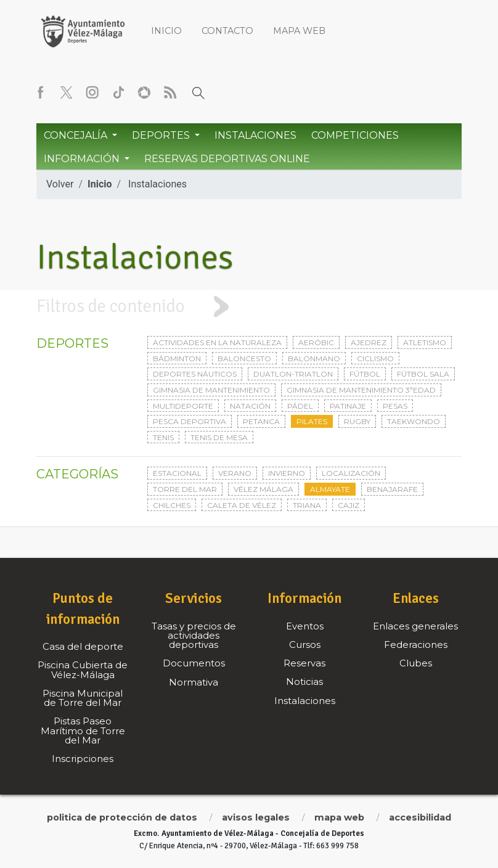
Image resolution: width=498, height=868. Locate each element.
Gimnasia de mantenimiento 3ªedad (361, 390)
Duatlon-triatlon (293, 374)
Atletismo (425, 342)
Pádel (300, 406)
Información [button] (83, 159)
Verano (235, 473)
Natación (250, 406)
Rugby (357, 421)
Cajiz (349, 505)
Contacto (227, 31)
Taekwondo (414, 421)
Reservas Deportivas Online (227, 159)
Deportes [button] (162, 135)
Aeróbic (316, 342)
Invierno (287, 473)
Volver (60, 184)
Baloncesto (244, 358)
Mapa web (299, 31)
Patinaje (348, 406)
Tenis (163, 437)
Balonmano (314, 358)
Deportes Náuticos (195, 374)
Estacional (177, 473)
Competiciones (355, 135)
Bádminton (177, 358)
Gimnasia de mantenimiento (211, 390)
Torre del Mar (185, 489)
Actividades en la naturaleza (217, 342)
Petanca (261, 421)
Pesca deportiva (190, 421)
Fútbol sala (423, 374)
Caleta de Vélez (242, 505)
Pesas (395, 406)
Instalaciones (255, 135)
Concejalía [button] (77, 135)
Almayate (330, 489)
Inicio (166, 31)
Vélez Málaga (263, 489)
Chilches (172, 505)
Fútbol (365, 374)
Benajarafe (392, 489)
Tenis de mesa (219, 437)
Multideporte (183, 406)
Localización (351, 473)
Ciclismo (375, 358)
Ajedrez (369, 342)
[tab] (249, 307)
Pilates (312, 421)
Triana (307, 505)
